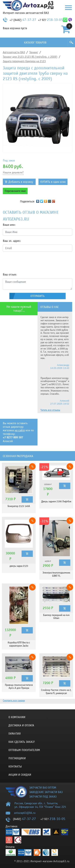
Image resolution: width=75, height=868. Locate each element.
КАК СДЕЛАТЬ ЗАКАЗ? (22, 742)
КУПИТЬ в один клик (53, 182)
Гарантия (15, 734)
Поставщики (17, 758)
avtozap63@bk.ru (25, 813)
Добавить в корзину (21, 182)
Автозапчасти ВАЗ (14, 52)
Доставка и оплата (21, 725)
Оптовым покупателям (24, 750)
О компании (17, 717)
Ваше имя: (9, 225)
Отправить (37, 296)
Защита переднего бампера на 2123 (24, 61)
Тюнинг (34, 52)
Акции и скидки (20, 775)
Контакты (15, 767)
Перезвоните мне (15, 191)
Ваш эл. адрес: (12, 241)
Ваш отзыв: (10, 275)
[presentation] (31, 262)
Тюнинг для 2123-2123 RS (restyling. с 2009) (30, 57)
